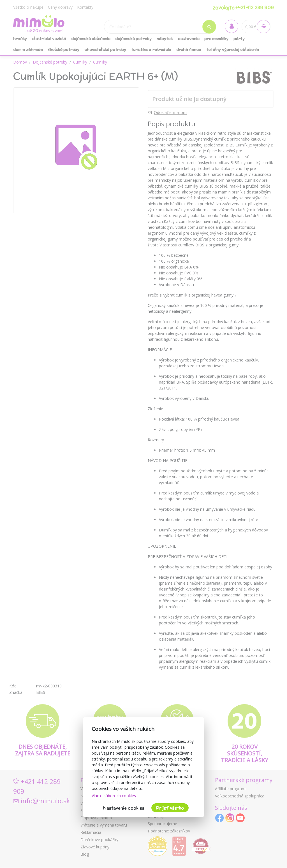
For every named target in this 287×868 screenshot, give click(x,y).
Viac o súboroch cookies (114, 796)
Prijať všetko (170, 808)
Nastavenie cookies (124, 808)
